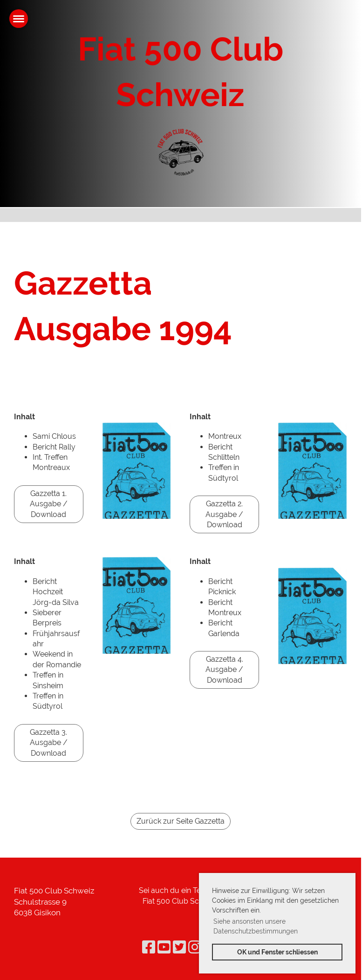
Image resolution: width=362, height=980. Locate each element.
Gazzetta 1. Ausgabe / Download (49, 504)
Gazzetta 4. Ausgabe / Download (224, 670)
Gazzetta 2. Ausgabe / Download (224, 514)
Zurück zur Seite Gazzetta (181, 821)
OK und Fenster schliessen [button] (277, 952)
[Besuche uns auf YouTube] (164, 947)
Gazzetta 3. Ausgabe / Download (49, 743)
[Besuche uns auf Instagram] (195, 947)
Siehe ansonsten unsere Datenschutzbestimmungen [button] (256, 926)
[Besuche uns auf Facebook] (149, 947)
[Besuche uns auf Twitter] (179, 947)
